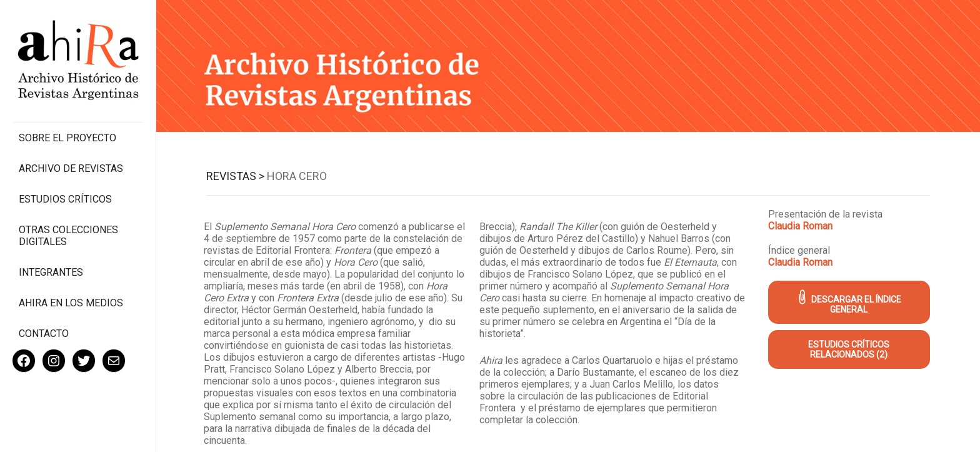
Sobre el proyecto (67, 138)
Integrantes (51, 272)
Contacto (44, 334)
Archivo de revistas (71, 168)
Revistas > (235, 176)
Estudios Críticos (65, 199)
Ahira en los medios (71, 303)
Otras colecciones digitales (68, 236)
